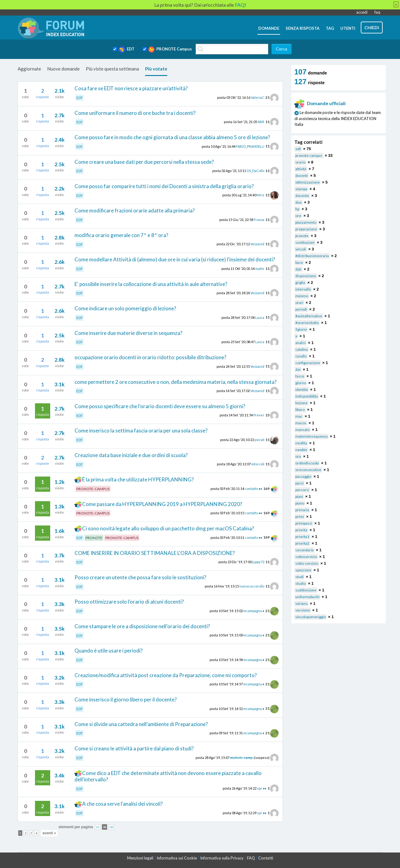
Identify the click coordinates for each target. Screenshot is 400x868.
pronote (302, 236)
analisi (301, 343)
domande (269, 28)
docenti (302, 176)
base (299, 262)
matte (260, 269)
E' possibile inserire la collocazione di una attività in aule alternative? (151, 284)
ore (298, 216)
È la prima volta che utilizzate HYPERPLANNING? (138, 479)
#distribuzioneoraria (312, 256)
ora (298, 456)
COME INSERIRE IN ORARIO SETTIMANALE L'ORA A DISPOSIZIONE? (155, 553)
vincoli (301, 249)
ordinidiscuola (307, 463)
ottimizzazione (308, 182)
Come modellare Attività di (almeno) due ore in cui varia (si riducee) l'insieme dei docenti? (175, 259)
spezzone (303, 570)
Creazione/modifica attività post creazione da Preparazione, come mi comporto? (166, 675)
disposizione (306, 276)
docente (302, 196)
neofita (301, 443)
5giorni (301, 329)
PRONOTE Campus (170, 50)
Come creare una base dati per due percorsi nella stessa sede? (144, 162)
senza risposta (303, 28)
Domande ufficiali (320, 103)
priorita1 (302, 537)
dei (298, 369)
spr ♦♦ (262, 788)
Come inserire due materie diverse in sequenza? (128, 333)
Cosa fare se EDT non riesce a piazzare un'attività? (131, 88)
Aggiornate (29, 69)
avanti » (49, 833)
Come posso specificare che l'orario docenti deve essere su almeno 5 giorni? (160, 406)
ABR (261, 122)
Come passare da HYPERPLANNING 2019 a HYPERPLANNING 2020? (162, 504)
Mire (261, 195)
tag (330, 28)
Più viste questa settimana (112, 69)
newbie (301, 450)
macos (301, 423)
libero (300, 410)
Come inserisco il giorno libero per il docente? (126, 699)
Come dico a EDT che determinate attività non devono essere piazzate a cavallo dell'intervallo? (168, 776)
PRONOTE (94, 538)
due (299, 202)
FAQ (251, 858)
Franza (259, 220)
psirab (259, 440)
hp (297, 209)
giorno (301, 383)
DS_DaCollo (256, 171)
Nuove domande (63, 69)
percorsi (302, 490)
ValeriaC (258, 97)
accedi (362, 12)
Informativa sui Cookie (177, 858)
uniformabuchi (307, 597)
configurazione (308, 363)
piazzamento (306, 222)
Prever (259, 415)
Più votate (156, 69)
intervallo (303, 289)
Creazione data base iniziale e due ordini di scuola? (131, 455)
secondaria (304, 550)
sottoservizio (306, 557)
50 (111, 827)
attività (301, 169)
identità (302, 389)
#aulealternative (309, 316)
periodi (301, 309)
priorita (301, 530)
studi (299, 577)
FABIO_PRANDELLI (250, 146)
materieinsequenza (311, 436)
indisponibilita (307, 396)
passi (299, 483)
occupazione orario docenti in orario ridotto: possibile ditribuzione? (150, 357)
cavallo (301, 356)
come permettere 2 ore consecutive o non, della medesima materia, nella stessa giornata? (176, 382)
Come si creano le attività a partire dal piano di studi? (134, 748)
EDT (127, 50)
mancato (303, 430)
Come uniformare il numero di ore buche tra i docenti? (135, 113)
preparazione (306, 229)
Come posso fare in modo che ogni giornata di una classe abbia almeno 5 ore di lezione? (172, 137)
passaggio (303, 476)
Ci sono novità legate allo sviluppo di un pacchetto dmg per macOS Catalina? (168, 528)
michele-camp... (242, 757)
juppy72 (258, 562)
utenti (348, 28)
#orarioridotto (307, 323)
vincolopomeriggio (311, 617)
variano (301, 603)
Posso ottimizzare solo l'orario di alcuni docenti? (129, 602)
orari (299, 303)
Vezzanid (257, 244)
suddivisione (306, 590)
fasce (300, 376)
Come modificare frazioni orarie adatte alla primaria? (135, 210)
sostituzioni (305, 242)
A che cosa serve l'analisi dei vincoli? (122, 804)
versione (303, 610)
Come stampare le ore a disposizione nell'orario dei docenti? (142, 626)
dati (298, 269)
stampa (301, 189)
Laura (260, 317)
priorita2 (302, 543)
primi (300, 517)
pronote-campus (309, 155)
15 (97, 827)
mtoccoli (258, 464)
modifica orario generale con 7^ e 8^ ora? (121, 235)
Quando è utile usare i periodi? (109, 651)
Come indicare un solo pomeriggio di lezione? (125, 308)
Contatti (266, 858)
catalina (302, 349)
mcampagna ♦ (254, 611)
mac (299, 416)
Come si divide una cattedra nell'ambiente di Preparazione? (141, 724)
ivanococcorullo (252, 586)
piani (299, 496)
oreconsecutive (308, 470)
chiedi (372, 28)
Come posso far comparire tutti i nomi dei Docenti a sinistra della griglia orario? (164, 186)
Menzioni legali (140, 858)
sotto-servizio (307, 563)
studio (301, 583)
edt (298, 149)
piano (300, 503)
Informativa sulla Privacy (222, 858)
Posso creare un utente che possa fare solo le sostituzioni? (140, 577)
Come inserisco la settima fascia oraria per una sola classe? (141, 431)
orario (300, 162)
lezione (301, 403)
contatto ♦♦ (253, 489)
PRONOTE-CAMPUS (93, 489)
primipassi (304, 523)
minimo (302, 296)
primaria (302, 510)
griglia (300, 282)
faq (377, 12)
